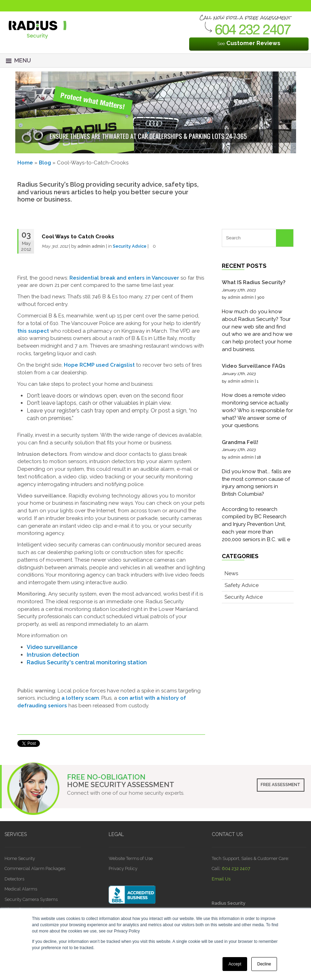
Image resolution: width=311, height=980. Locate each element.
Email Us (221, 879)
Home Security (20, 858)
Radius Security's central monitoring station (87, 662)
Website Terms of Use (131, 858)
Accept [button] (235, 964)
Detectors (14, 879)
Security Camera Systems (31, 899)
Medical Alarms (21, 889)
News (231, 573)
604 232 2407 (236, 868)
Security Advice (130, 246)
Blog (45, 163)
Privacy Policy (123, 868)
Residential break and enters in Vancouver (124, 278)
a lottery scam (80, 698)
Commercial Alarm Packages (35, 868)
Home (25, 163)
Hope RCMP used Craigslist (99, 365)
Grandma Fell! (240, 442)
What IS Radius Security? (254, 282)
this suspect (33, 331)
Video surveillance (52, 647)
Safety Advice (242, 585)
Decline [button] (264, 964)
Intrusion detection (53, 655)
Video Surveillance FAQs (254, 366)
